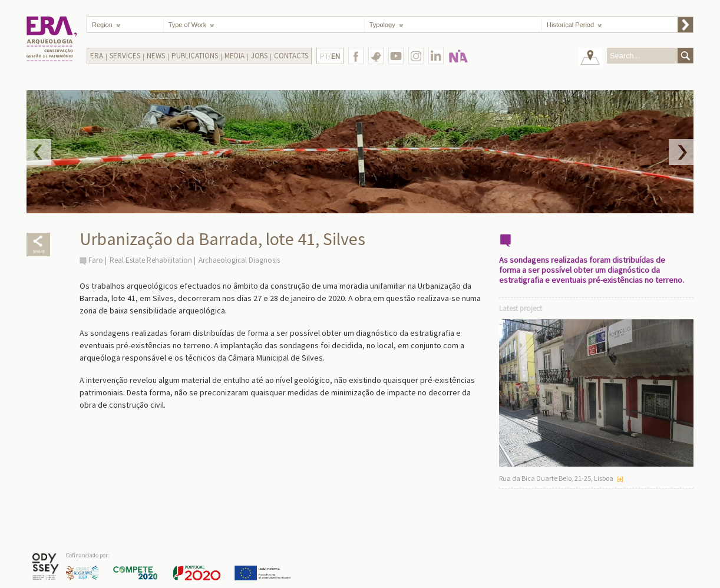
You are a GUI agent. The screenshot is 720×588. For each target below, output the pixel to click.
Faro (96, 260)
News (156, 56)
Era (97, 56)
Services (125, 56)
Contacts (291, 56)
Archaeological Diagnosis (239, 260)
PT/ (330, 56)
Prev (39, 152)
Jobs (259, 56)
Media (235, 56)
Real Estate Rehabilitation (151, 260)
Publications (195, 56)
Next (681, 152)
